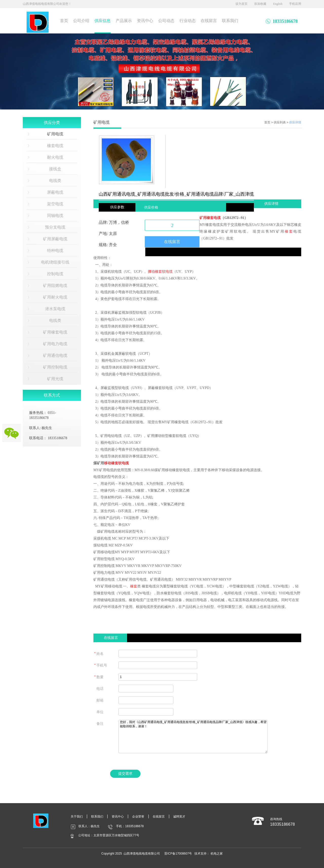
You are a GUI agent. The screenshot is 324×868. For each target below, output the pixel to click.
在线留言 (209, 21)
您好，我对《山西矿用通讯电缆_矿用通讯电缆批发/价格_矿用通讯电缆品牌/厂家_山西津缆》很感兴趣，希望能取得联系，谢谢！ (193, 736)
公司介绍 (81, 21)
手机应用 (295, 4)
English (278, 4)
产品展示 (124, 21)
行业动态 (188, 21)
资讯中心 (145, 21)
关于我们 (77, 817)
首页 (64, 21)
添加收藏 (260, 4)
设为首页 (241, 4)
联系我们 (230, 21)
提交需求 (125, 774)
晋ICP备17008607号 (178, 854)
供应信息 (103, 21)
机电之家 (217, 854)
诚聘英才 (179, 817)
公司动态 (166, 21)
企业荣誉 (138, 817)
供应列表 (280, 122)
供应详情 (295, 122)
